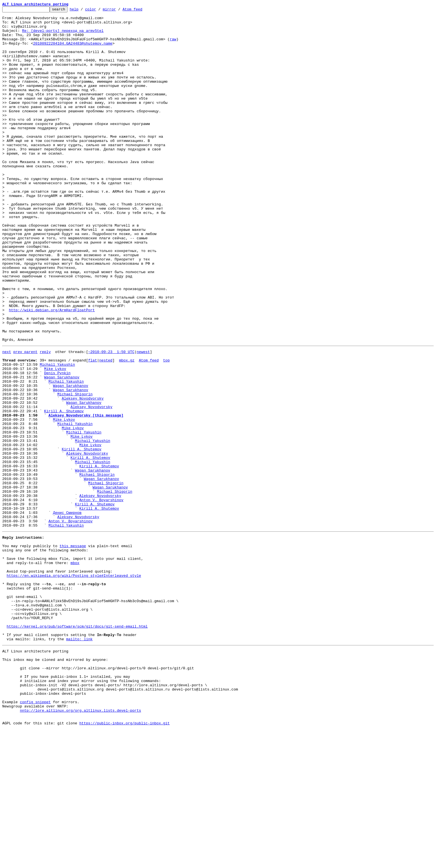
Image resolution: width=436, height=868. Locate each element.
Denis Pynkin (57, 445)
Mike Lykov (55, 440)
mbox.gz (127, 429)
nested (106, 429)
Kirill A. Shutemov (64, 490)
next (7, 419)
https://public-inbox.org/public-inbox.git (125, 862)
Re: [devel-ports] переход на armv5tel (63, 36)
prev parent (25, 419)
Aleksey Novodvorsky (83, 475)
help (83, 11)
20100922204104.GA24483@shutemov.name (73, 51)
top (166, 429)
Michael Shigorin (75, 470)
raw (173, 46)
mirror (118, 11)
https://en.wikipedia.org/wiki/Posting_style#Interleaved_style (74, 686)
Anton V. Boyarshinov (101, 597)
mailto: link (79, 762)
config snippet (35, 836)
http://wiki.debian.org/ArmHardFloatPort (52, 371)
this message (73, 651)
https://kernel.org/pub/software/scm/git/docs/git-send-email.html (77, 747)
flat (92, 429)
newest (143, 419)
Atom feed (141, 11)
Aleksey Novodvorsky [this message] (86, 496)
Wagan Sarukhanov (62, 450)
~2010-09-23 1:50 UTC (111, 419)
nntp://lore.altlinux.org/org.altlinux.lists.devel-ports (80, 847)
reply (45, 419)
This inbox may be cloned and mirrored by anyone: (55, 786)
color (99, 11)
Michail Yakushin (57, 435)
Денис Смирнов (67, 612)
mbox (75, 671)
